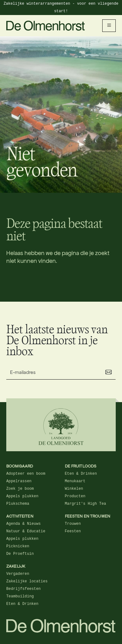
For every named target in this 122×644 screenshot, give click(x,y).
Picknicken (18, 546)
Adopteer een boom (26, 474)
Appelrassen (19, 481)
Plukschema (18, 504)
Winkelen (74, 489)
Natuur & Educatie (26, 531)
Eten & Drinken (81, 474)
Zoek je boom (20, 489)
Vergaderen (18, 574)
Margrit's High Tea (86, 504)
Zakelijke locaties (27, 581)
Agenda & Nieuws (24, 524)
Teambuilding (20, 596)
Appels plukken (22, 496)
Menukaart (75, 481)
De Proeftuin (20, 554)
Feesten (73, 531)
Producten (75, 496)
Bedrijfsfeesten (24, 589)
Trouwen (73, 524)
